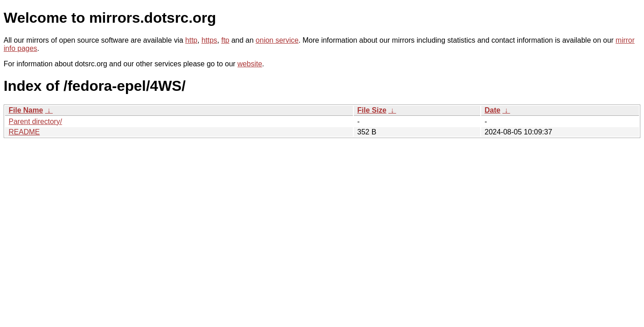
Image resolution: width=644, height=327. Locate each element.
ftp (225, 40)
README (24, 132)
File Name (26, 110)
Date (493, 110)
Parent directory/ (35, 121)
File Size (372, 110)
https (209, 40)
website (250, 64)
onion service (277, 40)
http (191, 40)
